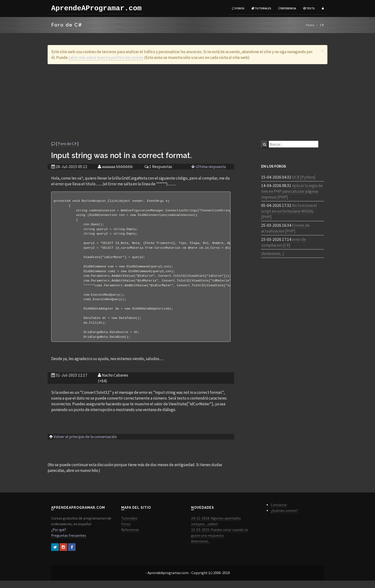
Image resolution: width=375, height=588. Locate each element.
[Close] (323, 51)
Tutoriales (261, 8)
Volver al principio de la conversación (85, 444)
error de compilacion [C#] (284, 242)
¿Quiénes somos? (284, 518)
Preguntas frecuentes (69, 543)
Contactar (279, 512)
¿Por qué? (59, 537)
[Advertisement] (187, 102)
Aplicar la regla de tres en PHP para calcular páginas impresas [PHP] (292, 191)
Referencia (287, 8)
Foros (238, 8)
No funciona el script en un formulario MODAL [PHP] (289, 211)
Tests (309, 8)
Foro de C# (67, 144)
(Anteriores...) (273, 254)
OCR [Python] (304, 177)
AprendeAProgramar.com (96, 8)
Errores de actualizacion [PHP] (285, 228)
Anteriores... (201, 549)
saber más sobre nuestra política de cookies (106, 57)
